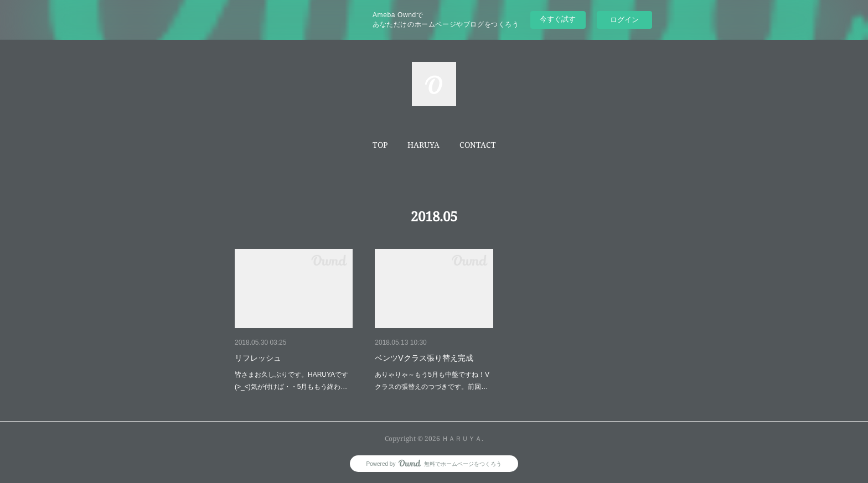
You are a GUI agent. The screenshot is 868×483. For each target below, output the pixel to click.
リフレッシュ (258, 358)
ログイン (624, 20)
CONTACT (478, 145)
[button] (380, 145)
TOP (380, 145)
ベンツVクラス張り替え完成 (424, 358)
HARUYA (423, 145)
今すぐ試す (558, 19)
